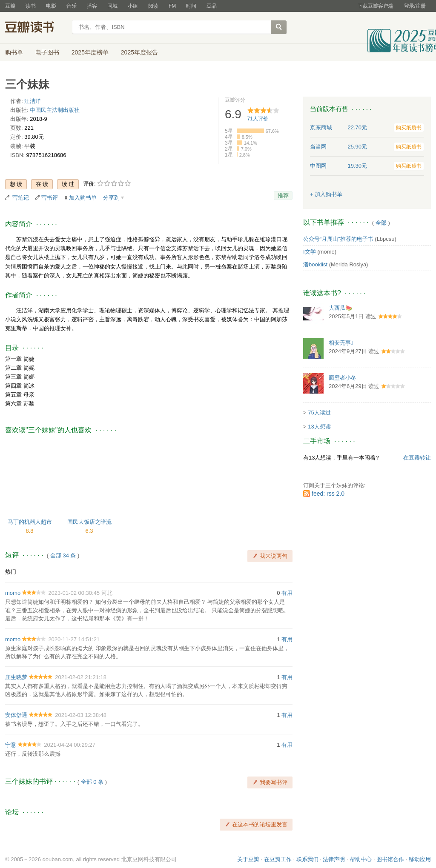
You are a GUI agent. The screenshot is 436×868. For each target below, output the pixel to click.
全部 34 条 (63, 555)
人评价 (258, 119)
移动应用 (420, 859)
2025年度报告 (139, 52)
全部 (381, 223)
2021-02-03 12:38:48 (81, 715)
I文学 (310, 252)
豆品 (212, 6)
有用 (287, 593)
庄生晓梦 (16, 677)
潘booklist (315, 264)
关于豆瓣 (248, 859)
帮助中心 (361, 859)
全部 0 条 (92, 782)
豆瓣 (10, 6)
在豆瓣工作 (278, 859)
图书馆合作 (390, 859)
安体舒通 (16, 715)
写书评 (50, 198)
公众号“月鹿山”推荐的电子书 (338, 239)
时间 (191, 6)
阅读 (153, 6)
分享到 (111, 198)
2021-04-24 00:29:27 (70, 745)
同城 (112, 6)
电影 (51, 6)
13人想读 (319, 427)
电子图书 (47, 52)
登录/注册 (415, 6)
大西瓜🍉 (340, 308)
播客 (92, 6)
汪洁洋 (33, 101)
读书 (31, 6)
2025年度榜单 (90, 52)
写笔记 (21, 198)
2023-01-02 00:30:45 (74, 593)
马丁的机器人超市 (30, 522)
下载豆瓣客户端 (376, 6)
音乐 (72, 6)
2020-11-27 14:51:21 (74, 639)
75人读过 (319, 413)
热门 (11, 572)
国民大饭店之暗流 (89, 522)
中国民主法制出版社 (55, 110)
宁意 (11, 745)
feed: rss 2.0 (328, 494)
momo (13, 593)
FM (172, 6)
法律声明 (334, 859)
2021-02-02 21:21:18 (81, 677)
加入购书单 (83, 198)
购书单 (14, 52)
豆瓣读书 (36, 28)
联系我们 (307, 859)
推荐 (283, 196)
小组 (133, 6)
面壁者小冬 (343, 378)
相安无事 (341, 343)
